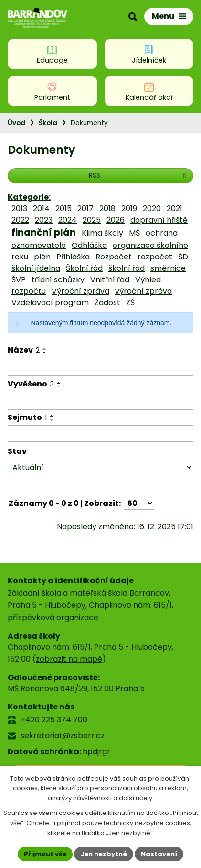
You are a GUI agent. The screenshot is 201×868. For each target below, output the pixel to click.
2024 (68, 220)
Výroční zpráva (80, 291)
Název (24, 350)
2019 (129, 209)
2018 (107, 209)
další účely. (136, 798)
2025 (92, 220)
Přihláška (73, 257)
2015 (63, 209)
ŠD (183, 257)
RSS (139, 175)
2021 (175, 209)
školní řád (127, 268)
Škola (48, 123)
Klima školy (102, 233)
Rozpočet (114, 257)
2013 (19, 209)
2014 (41, 209)
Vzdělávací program (50, 303)
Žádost (107, 303)
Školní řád (84, 268)
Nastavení (159, 854)
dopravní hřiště (159, 220)
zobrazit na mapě (69, 659)
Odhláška (89, 245)
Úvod (16, 123)
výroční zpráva (143, 291)
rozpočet (155, 257)
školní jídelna (36, 268)
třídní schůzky (58, 280)
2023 (44, 220)
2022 (20, 220)
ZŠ (130, 303)
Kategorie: (29, 197)
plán (42, 257)
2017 (85, 209)
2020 (152, 209)
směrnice (168, 268)
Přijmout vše (45, 854)
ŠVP (19, 280)
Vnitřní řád (110, 280)
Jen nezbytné (104, 854)
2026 (116, 220)
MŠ (134, 233)
